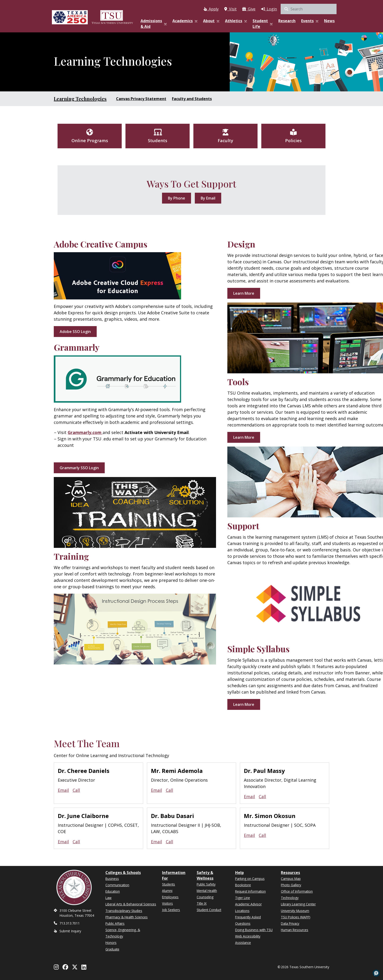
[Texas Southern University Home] (112, 17)
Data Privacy (290, 923)
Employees (170, 897)
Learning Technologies (80, 99)
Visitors (167, 903)
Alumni (167, 891)
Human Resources (295, 930)
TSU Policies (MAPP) (296, 917)
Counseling (205, 897)
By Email (208, 198)
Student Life (263, 24)
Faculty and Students (192, 99)
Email (63, 790)
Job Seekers (171, 910)
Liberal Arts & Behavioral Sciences (131, 904)
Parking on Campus (250, 879)
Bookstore (243, 885)
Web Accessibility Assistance (248, 939)
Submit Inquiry (70, 931)
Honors (111, 943)
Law (108, 898)
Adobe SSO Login (75, 332)
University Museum (295, 911)
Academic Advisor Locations (248, 907)
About (211, 21)
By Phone (177, 198)
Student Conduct (209, 910)
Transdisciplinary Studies (124, 911)
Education (113, 891)
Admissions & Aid (154, 24)
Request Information (250, 891)
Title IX (202, 903)
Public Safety (206, 884)
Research (287, 21)
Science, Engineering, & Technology (123, 933)
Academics (185, 21)
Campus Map (291, 879)
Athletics (236, 21)
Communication (117, 885)
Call (76, 790)
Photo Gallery (291, 885)
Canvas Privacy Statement (141, 99)
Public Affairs (115, 923)
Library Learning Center (298, 904)
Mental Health (207, 891)
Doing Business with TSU (254, 930)
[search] (309, 9)
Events (310, 21)
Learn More (244, 293)
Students (169, 884)
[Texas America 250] (70, 17)
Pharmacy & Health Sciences (127, 917)
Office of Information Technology (297, 895)
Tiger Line (243, 898)
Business (112, 879)
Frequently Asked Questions (248, 920)
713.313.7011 (70, 923)
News (329, 21)
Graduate (112, 949)
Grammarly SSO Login (79, 468)
